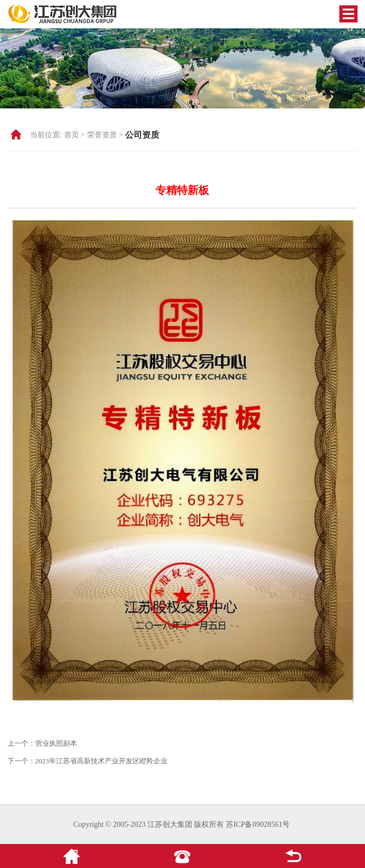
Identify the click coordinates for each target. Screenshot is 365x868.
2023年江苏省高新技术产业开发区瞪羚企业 (101, 761)
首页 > (75, 135)
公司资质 (142, 135)
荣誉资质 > (105, 135)
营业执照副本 (56, 743)
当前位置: (46, 135)
